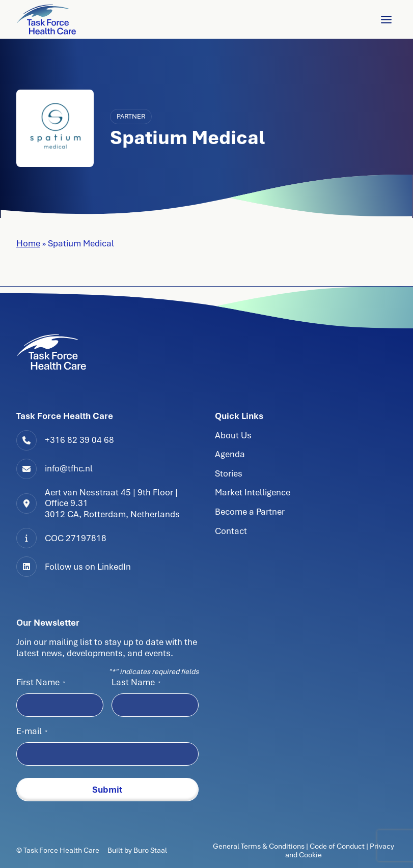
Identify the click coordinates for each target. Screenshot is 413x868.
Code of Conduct (337, 846)
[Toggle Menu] (386, 20)
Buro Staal (150, 850)
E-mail (32, 731)
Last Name (136, 682)
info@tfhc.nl (69, 468)
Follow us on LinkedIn (88, 567)
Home (28, 243)
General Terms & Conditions (259, 846)
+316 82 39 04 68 (79, 440)
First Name (41, 682)
